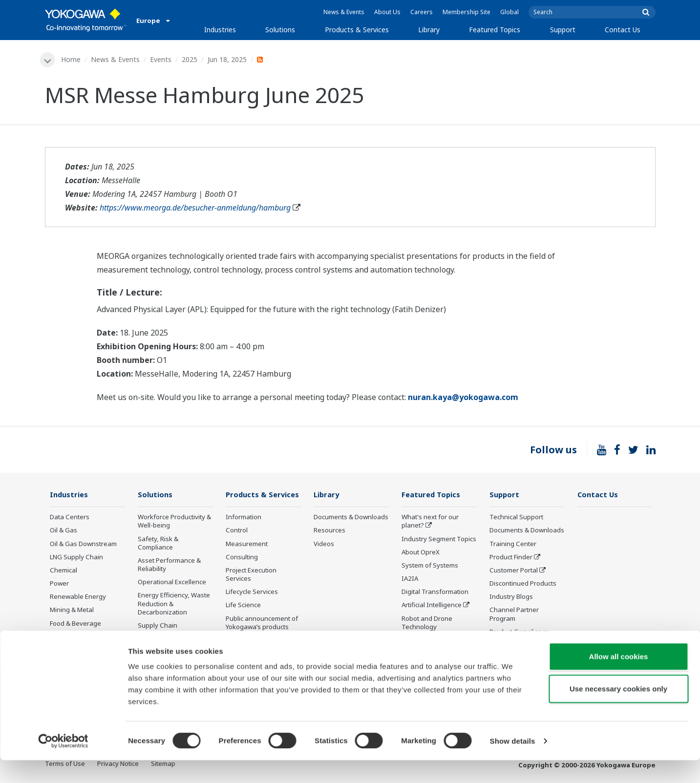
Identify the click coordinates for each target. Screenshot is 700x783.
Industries (220, 30)
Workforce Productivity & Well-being (174, 522)
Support (563, 30)
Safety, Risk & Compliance (158, 543)
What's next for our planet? (430, 522)
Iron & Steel (67, 651)
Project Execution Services (251, 575)
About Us (387, 12)
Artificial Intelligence (432, 606)
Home (72, 59)
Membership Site (467, 12)
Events (162, 59)
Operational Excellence (172, 583)
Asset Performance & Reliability (169, 565)
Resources (329, 531)
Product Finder (511, 557)
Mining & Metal (72, 611)
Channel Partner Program (514, 615)
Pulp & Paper (69, 637)
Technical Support (516, 518)
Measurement (247, 544)
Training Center (513, 544)
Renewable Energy (78, 597)
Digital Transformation (435, 593)
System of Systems (430, 566)
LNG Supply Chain (76, 557)
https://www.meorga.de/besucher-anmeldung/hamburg (195, 208)
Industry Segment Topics (439, 539)
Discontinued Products (523, 584)
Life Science (243, 606)
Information (244, 518)
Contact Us (623, 30)
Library (429, 30)
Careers (422, 12)
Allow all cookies (619, 679)
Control (237, 531)
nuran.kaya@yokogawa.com (463, 398)
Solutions (280, 30)
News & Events (344, 12)
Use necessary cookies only (618, 711)
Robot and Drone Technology (427, 623)
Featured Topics (495, 30)
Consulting (242, 557)
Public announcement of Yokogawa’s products (262, 623)
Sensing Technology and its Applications (439, 645)
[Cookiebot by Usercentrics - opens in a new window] (63, 764)
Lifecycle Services (252, 593)
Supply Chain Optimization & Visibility (172, 630)
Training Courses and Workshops (258, 645)
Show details (513, 764)
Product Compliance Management (519, 636)
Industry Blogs (511, 597)
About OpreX (421, 552)
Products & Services (357, 30)
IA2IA (410, 579)
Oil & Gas (64, 531)
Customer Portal (514, 571)
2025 (191, 59)
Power (59, 584)
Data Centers (70, 518)
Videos (324, 544)
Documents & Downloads (351, 518)
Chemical (64, 571)
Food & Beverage (75, 624)
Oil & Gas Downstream (83, 544)
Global (509, 12)
